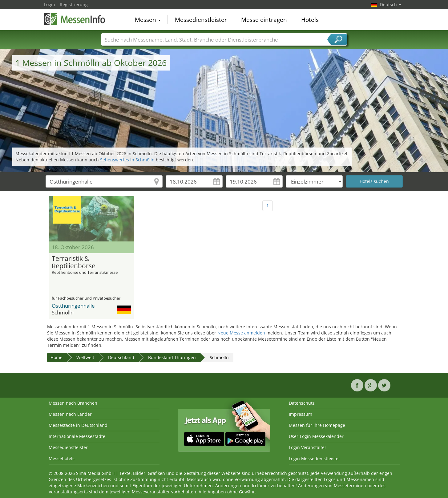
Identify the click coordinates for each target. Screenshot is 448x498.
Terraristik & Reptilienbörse (74, 262)
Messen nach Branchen (73, 403)
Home (57, 357)
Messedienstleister (201, 20)
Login (50, 4)
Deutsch (391, 4)
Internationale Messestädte (77, 436)
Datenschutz (302, 403)
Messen (148, 20)
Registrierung (74, 4)
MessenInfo (75, 19)
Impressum (301, 414)
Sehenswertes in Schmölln (127, 160)
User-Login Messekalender (316, 436)
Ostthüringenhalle (73, 306)
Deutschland (121, 357)
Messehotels (62, 458)
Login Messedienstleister (315, 458)
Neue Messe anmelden (241, 333)
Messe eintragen (264, 20)
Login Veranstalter (308, 447)
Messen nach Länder (70, 414)
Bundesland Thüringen (172, 357)
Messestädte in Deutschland (78, 425)
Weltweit (85, 357)
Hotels (310, 20)
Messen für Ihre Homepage (317, 425)
